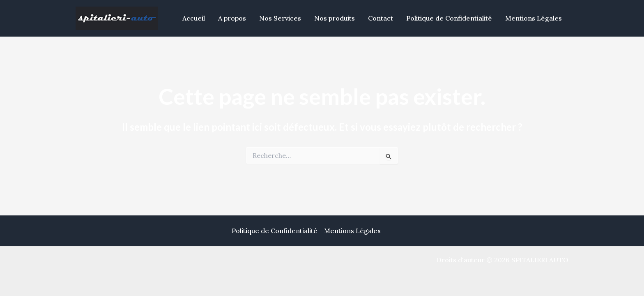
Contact (381, 18)
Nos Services (280, 18)
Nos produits (335, 18)
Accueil (194, 18)
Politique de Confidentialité (449, 18)
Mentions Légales (534, 18)
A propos (232, 18)
